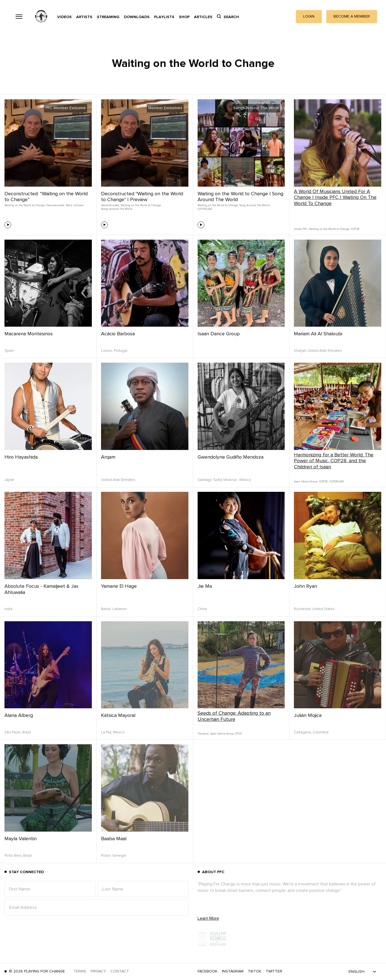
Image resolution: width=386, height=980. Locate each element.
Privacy (98, 971)
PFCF (239, 734)
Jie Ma (205, 586)
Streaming (108, 17)
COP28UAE (205, 209)
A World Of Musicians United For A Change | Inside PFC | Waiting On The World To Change (335, 198)
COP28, (324, 481)
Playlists (164, 17)
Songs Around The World (117, 209)
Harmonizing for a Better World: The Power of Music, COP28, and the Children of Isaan (334, 461)
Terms (80, 971)
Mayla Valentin (21, 839)
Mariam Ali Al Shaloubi (318, 334)
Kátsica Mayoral (118, 716)
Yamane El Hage (119, 586)
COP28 (355, 229)
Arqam (108, 457)
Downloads (137, 17)
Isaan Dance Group (219, 334)
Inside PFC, (301, 229)
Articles (203, 17)
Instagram (233, 971)
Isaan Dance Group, (306, 481)
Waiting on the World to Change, (25, 205)
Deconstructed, (56, 205)
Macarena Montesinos (29, 334)
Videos (64, 17)
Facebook (208, 971)
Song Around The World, (255, 205)
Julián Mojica (308, 716)
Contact (120, 971)
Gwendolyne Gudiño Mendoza (231, 457)
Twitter (274, 971)
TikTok (255, 971)
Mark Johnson (75, 205)
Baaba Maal (114, 839)
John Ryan (305, 586)
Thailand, (203, 734)
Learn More (208, 918)
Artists (84, 17)
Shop (184, 17)
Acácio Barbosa (118, 334)
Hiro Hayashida (21, 457)
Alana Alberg (19, 716)
